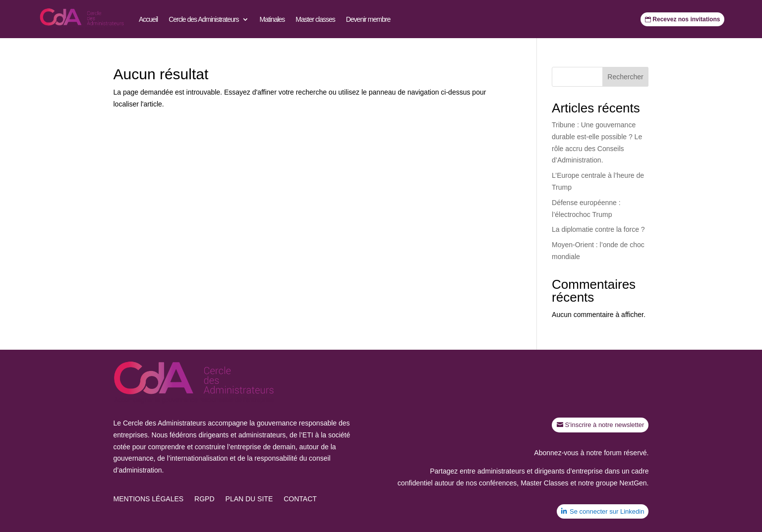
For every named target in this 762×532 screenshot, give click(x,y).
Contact (300, 499)
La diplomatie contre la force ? (598, 229)
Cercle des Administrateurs (204, 19)
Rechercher (625, 77)
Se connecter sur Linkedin (607, 511)
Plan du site (249, 499)
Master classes (315, 19)
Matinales (272, 19)
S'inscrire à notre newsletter (604, 425)
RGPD (204, 499)
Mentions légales (149, 499)
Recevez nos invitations (686, 19)
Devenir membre (368, 19)
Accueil (148, 19)
